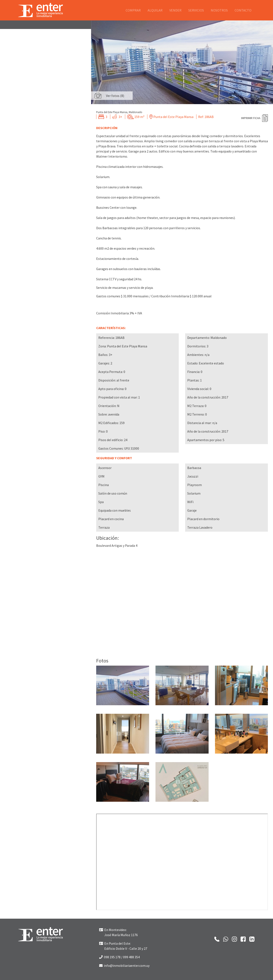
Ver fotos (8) (115, 96)
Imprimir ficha (251, 118)
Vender (175, 10)
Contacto (243, 10)
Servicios (196, 10)
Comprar (133, 10)
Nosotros (219, 10)
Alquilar (155, 10)
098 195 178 (110, 957)
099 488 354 (131, 957)
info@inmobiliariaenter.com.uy (124, 966)
